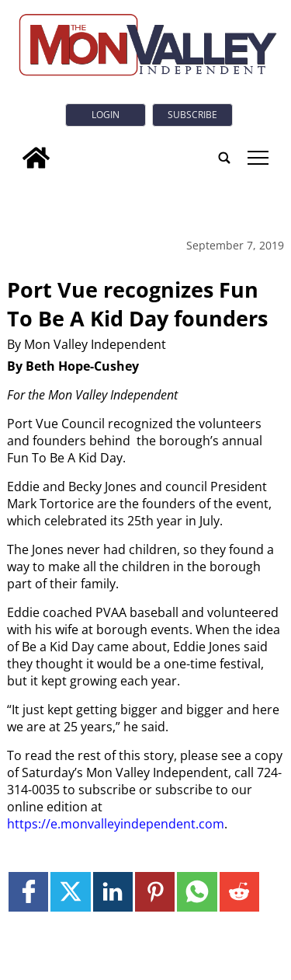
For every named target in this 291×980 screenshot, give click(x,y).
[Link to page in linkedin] (113, 892)
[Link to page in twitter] (70, 892)
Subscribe (192, 115)
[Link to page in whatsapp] (197, 892)
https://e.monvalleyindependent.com (116, 824)
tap (258, 158)
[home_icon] (36, 158)
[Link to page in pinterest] (155, 892)
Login (106, 115)
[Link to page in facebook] (28, 892)
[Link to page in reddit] (239, 892)
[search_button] (224, 158)
